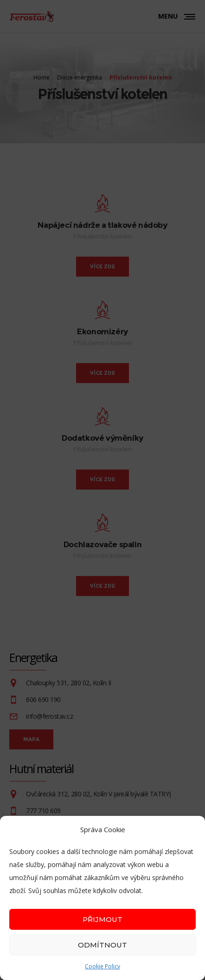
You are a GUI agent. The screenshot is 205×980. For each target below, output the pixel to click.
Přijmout (102, 919)
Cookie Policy (102, 966)
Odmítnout (102, 945)
